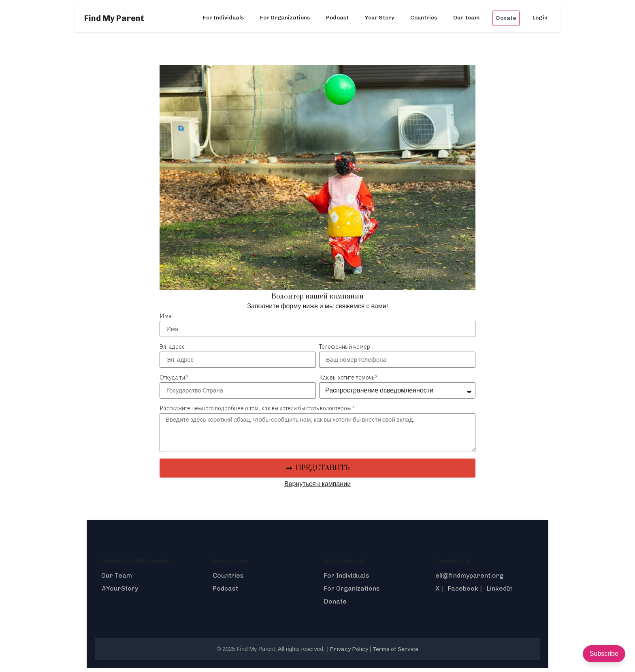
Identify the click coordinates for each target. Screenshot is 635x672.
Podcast (337, 18)
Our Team (466, 18)
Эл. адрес (172, 347)
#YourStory (120, 588)
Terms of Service (395, 649)
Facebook (463, 588)
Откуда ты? (174, 378)
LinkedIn (500, 588)
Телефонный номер (345, 347)
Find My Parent (114, 18)
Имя (165, 316)
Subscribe (604, 654)
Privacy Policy (349, 649)
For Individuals (223, 18)
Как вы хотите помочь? (348, 378)
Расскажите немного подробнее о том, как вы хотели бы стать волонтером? (257, 408)
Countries (424, 18)
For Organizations (285, 18)
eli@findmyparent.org (469, 575)
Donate (506, 18)
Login (540, 18)
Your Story (379, 18)
